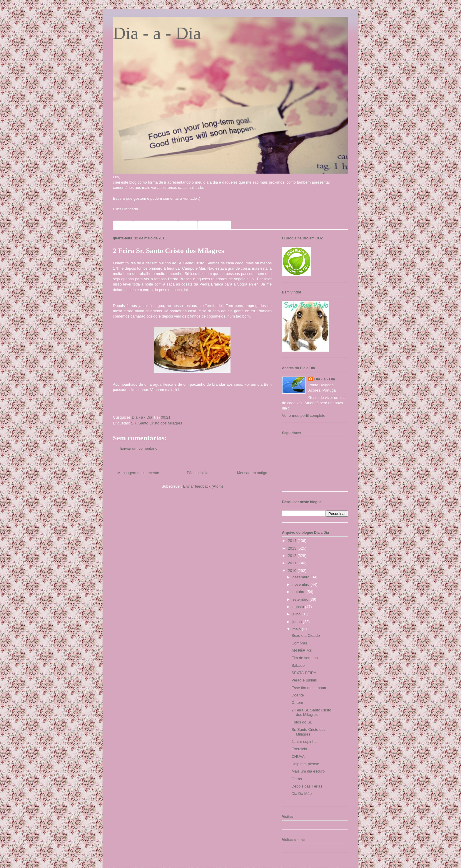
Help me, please (305, 764)
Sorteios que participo (156, 225)
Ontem (297, 702)
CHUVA (298, 757)
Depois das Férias (307, 786)
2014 (293, 541)
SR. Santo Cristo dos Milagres (156, 423)
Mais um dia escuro (308, 771)
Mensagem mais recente (138, 473)
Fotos (188, 225)
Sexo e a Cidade (305, 636)
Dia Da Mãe (302, 794)
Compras (299, 643)
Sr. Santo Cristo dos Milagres (308, 732)
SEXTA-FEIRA (304, 673)
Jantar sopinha (304, 742)
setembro (301, 599)
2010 (293, 571)
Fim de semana (305, 658)
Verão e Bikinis (304, 680)
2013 (293, 548)
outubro (300, 592)
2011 (293, 563)
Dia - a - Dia (157, 33)
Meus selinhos (214, 225)
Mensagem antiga (252, 473)
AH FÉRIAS (302, 650)
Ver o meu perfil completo (304, 415)
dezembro (302, 577)
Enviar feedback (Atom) (203, 486)
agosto (299, 607)
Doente (298, 695)
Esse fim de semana (309, 688)
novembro (302, 584)
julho (297, 614)
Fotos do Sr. (302, 722)
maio (297, 629)
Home (123, 225)
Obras (297, 779)
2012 (293, 556)
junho (298, 622)
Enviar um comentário (139, 448)
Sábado (298, 665)
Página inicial (198, 473)
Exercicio (299, 749)
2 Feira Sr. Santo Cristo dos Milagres (311, 712)
